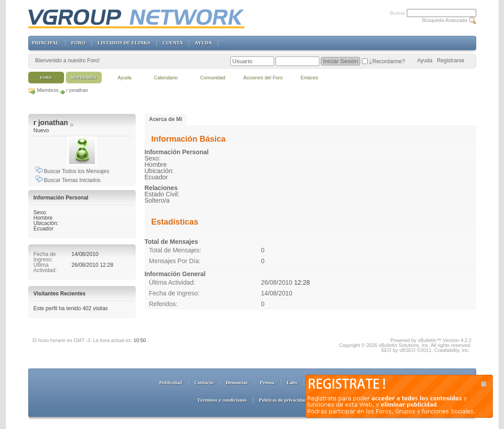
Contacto (204, 382)
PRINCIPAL (46, 43)
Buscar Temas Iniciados (68, 180)
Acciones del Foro (263, 78)
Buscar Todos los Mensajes (72, 171)
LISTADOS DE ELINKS (124, 43)
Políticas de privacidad (283, 400)
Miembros (48, 90)
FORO (78, 43)
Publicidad (170, 382)
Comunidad (213, 78)
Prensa (267, 382)
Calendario (166, 78)
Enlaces (309, 78)
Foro (46, 78)
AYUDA (203, 43)
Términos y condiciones (222, 400)
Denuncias (237, 382)
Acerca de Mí (166, 119)
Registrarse (450, 61)
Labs (292, 382)
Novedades (84, 78)
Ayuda (425, 61)
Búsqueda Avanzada (445, 20)
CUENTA (173, 43)
